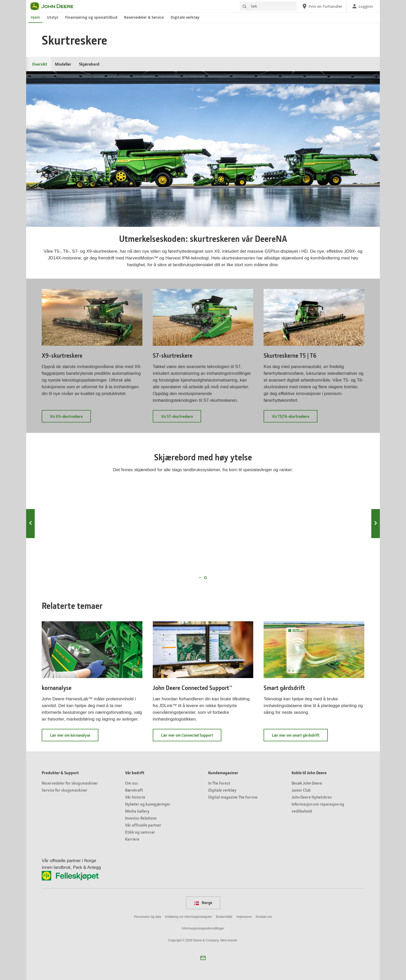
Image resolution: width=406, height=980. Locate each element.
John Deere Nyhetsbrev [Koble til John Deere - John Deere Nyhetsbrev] (312, 797)
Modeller (63, 64)
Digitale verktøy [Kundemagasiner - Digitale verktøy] (222, 790)
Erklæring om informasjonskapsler (189, 917)
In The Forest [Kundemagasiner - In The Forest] (219, 783)
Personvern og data (148, 917)
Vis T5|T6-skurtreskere (295, 418)
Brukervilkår (224, 917)
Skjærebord (89, 64)
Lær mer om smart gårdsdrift (300, 737)
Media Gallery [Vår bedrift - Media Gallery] (137, 811)
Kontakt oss (264, 917)
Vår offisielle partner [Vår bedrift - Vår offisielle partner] (143, 825)
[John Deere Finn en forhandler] (322, 6)
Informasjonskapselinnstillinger (203, 928)
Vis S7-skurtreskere (181, 418)
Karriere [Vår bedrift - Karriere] (132, 839)
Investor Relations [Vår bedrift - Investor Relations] (141, 818)
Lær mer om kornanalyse (74, 737)
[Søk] (268, 6)
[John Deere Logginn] (362, 6)
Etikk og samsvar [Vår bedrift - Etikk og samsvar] (140, 832)
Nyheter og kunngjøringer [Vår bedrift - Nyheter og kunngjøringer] (148, 804)
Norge (203, 903)
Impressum (244, 917)
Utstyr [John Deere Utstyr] (53, 17)
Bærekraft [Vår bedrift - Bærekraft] (134, 790)
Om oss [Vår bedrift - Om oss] (132, 783)
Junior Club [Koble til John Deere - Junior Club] (301, 790)
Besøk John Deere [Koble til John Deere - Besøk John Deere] (307, 783)
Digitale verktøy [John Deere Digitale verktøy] (185, 17)
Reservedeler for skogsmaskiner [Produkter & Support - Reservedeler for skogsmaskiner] (70, 783)
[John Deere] (55, 6)
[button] (203, 958)
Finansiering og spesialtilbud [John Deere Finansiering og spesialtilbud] (91, 17)
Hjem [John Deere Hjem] (35, 17)
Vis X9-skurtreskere (70, 418)
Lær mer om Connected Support (191, 737)
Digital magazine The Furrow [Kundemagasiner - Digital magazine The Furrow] (233, 797)
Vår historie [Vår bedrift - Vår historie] (135, 797)
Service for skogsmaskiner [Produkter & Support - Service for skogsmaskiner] (65, 790)
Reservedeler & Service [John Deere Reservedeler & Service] (144, 17)
